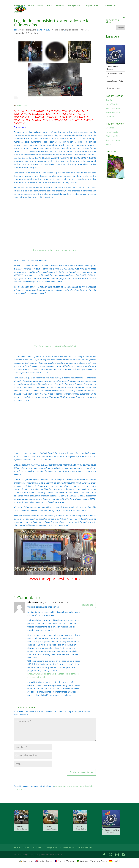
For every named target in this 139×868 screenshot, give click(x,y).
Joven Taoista (112, 104)
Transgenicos (74, 6)
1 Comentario (32, 33)
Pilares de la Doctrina (24, 6)
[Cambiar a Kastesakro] (20, 106)
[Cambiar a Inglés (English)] (44, 861)
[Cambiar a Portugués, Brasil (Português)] (92, 861)
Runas (50, 6)
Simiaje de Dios (113, 112)
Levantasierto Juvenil (27, 30)
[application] (116, 55)
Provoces (60, 6)
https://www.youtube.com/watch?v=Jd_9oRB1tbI (55, 250)
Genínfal (110, 117)
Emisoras (18, 12)
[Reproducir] (116, 55)
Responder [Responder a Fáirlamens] (86, 605)
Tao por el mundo (114, 108)
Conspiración (58, 30)
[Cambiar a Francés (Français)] (65, 861)
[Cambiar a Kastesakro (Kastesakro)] (26, 861)
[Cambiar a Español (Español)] (114, 861)
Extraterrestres (109, 6)
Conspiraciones (91, 6)
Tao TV (109, 100)
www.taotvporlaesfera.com (55, 579)
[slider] (116, 64)
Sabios (40, 6)
